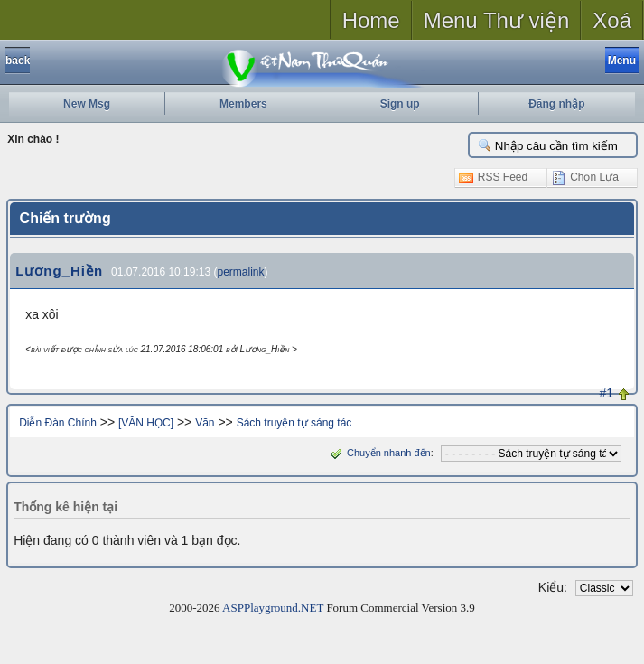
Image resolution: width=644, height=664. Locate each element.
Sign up (400, 104)
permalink (240, 272)
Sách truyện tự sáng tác (294, 423)
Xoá (612, 20)
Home (371, 20)
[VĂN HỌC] (146, 423)
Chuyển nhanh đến (379, 453)
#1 (606, 393)
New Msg (87, 104)
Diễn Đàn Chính (58, 423)
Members (243, 104)
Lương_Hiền (59, 271)
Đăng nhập (556, 104)
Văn (205, 423)
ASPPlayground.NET (273, 608)
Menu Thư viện (497, 20)
